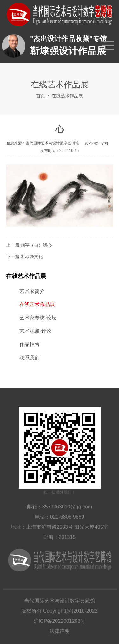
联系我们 (30, 358)
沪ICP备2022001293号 (60, 621)
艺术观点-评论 (35, 331)
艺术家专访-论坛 (38, 318)
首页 (41, 96)
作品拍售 (30, 344)
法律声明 (60, 631)
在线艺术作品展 (67, 96)
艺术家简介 (32, 291)
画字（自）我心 (36, 245)
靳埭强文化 (32, 256)
